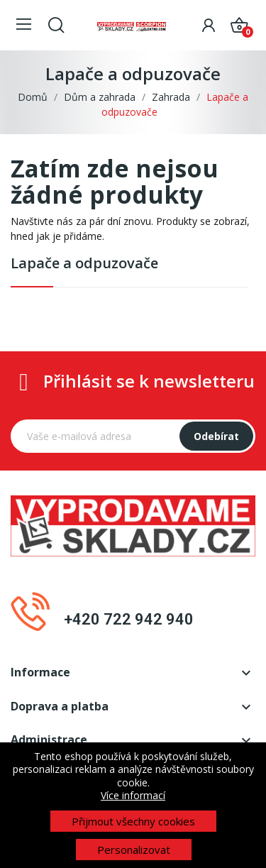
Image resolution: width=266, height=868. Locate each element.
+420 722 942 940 (129, 619)
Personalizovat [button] (134, 850)
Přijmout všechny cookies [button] (133, 821)
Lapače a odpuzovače (84, 263)
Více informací (133, 795)
